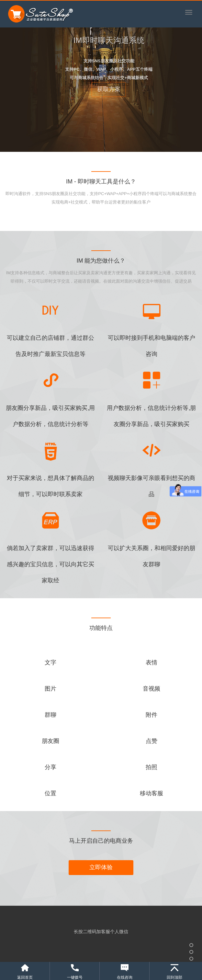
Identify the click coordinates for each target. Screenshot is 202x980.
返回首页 (25, 977)
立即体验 (101, 867)
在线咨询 (125, 977)
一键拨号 (75, 977)
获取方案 (109, 89)
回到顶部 (174, 977)
